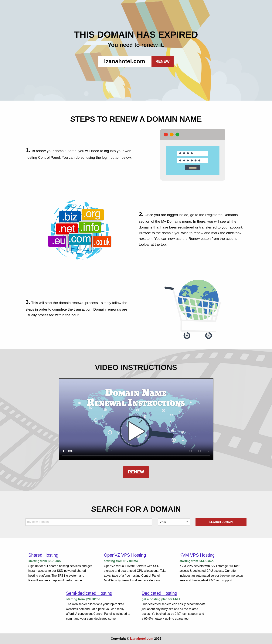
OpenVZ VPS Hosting (125, 555)
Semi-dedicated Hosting (89, 593)
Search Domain (221, 522)
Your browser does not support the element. (136, 419)
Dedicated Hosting (159, 593)
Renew (136, 472)
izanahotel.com (142, 639)
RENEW (162, 61)
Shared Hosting (43, 555)
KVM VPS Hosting (197, 555)
